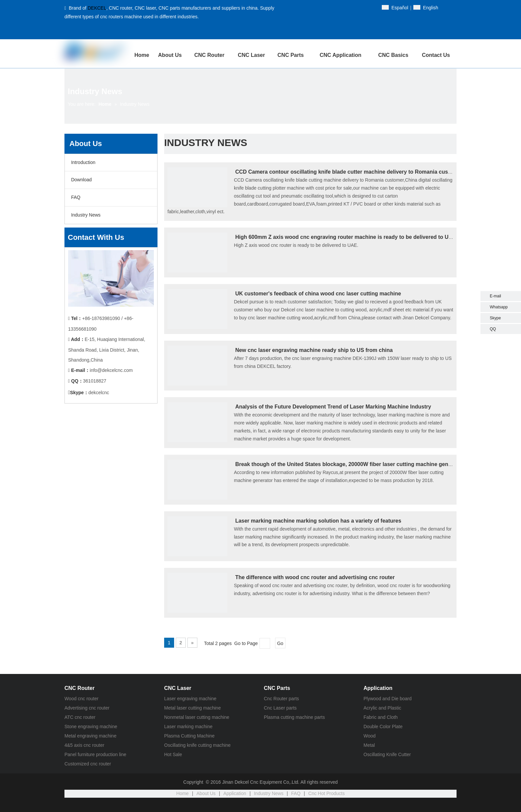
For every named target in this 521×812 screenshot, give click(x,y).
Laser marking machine (188, 727)
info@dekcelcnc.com (111, 370)
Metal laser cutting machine (192, 708)
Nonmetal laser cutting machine (197, 717)
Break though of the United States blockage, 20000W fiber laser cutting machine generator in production (367, 464)
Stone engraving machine (91, 727)
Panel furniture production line (95, 754)
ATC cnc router (80, 717)
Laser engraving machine (190, 699)
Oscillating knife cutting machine (197, 745)
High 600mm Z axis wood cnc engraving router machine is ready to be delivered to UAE (346, 237)
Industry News (85, 215)
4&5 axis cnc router (84, 745)
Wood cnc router (81, 699)
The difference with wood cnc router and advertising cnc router (315, 577)
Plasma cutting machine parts (294, 717)
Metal (369, 745)
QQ (493, 329)
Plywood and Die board (388, 699)
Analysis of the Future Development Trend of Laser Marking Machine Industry (333, 407)
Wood (369, 736)
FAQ (75, 197)
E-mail (495, 296)
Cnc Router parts (281, 699)
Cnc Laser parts (280, 708)
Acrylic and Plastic (382, 708)
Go (280, 643)
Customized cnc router (88, 764)
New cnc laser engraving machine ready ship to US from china (314, 350)
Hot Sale (173, 754)
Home (183, 793)
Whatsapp (499, 307)
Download (81, 180)
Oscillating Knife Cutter (387, 754)
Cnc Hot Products (327, 793)
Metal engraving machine (90, 736)
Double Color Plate (383, 727)
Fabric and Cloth (381, 717)
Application (235, 793)
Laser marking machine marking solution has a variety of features (318, 521)
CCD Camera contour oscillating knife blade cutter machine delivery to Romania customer (349, 172)
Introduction (83, 162)
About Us (206, 793)
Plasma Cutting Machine (189, 736)
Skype (495, 318)
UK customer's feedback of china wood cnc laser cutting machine (318, 294)
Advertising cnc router (87, 708)
